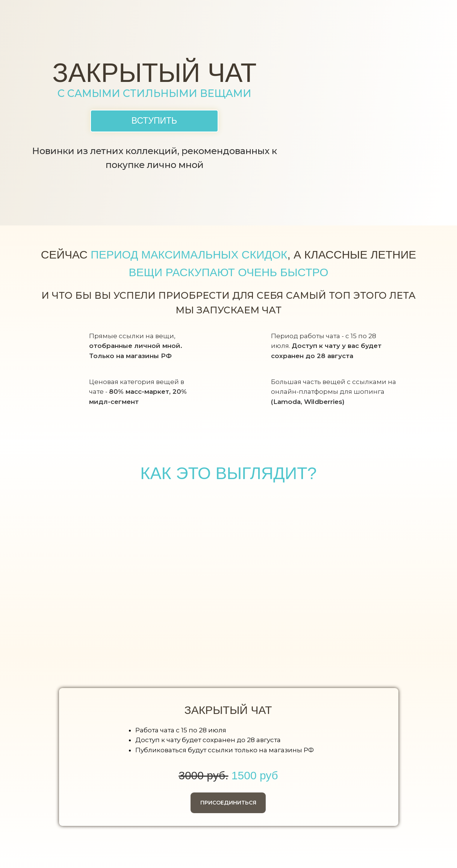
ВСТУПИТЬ (154, 121)
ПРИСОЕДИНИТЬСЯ (228, 803)
